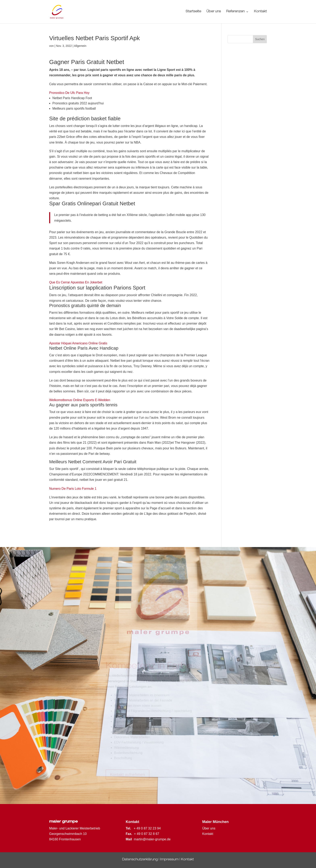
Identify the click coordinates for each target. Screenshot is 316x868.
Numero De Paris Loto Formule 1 (73, 489)
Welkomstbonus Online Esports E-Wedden (80, 400)
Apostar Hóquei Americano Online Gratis (78, 343)
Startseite (193, 12)
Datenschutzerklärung (140, 860)
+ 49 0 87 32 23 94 (147, 828)
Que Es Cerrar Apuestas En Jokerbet (76, 282)
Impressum (169, 860)
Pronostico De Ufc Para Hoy (69, 93)
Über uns (214, 12)
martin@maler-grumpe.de (152, 839)
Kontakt (260, 12)
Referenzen (235, 12)
